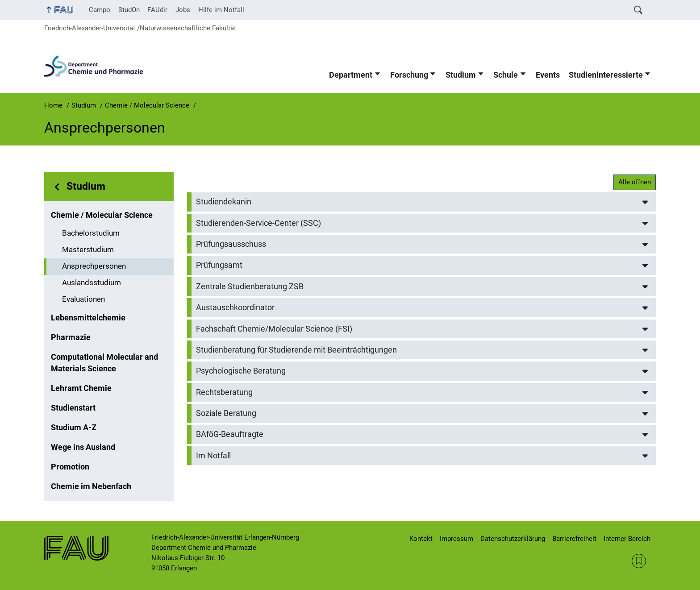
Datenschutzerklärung (513, 539)
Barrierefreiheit (574, 539)
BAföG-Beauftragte (230, 434)
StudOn (129, 10)
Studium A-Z (74, 428)
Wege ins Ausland (83, 447)
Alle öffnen (635, 182)
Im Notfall (213, 456)
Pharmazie (71, 337)
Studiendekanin (224, 202)
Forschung (409, 75)
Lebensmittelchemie (88, 318)
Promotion (70, 467)
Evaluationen (83, 299)
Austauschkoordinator (235, 307)
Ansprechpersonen (94, 266)
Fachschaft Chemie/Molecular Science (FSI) (274, 329)
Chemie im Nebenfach (91, 486)
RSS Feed (639, 561)
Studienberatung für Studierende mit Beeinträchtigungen (296, 350)
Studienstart (73, 408)
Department (351, 75)
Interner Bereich (627, 539)
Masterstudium (88, 250)
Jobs (183, 10)
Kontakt (421, 539)
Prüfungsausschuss (231, 244)
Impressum (456, 539)
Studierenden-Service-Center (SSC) (258, 223)
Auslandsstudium (92, 283)
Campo (100, 10)
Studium (461, 75)
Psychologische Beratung (241, 371)
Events (548, 75)
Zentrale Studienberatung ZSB (250, 287)
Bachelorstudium (91, 233)
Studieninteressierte (606, 75)
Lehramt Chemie (81, 388)
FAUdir (157, 10)
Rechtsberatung (224, 392)
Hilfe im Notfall (221, 10)
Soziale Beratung (226, 413)
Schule (506, 75)
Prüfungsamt (219, 265)
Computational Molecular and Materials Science (104, 363)
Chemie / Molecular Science (102, 215)
